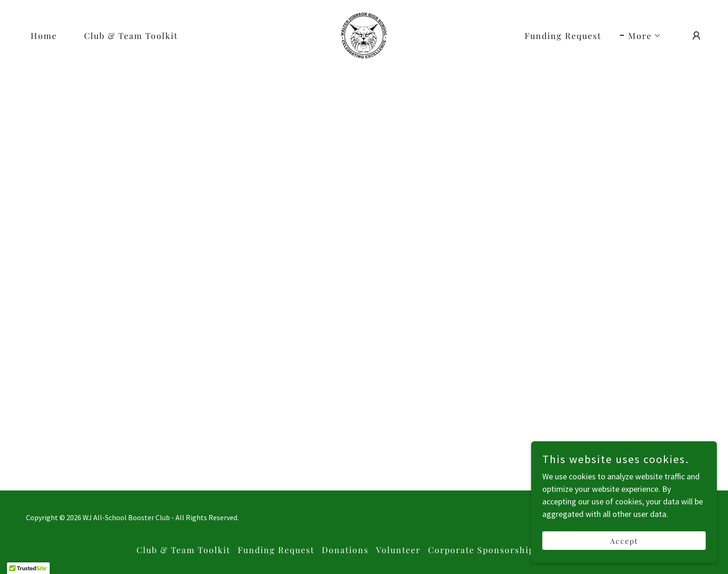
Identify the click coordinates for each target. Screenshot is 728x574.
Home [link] (44, 36)
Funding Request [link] (563, 36)
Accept (624, 541)
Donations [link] (345, 550)
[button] (640, 36)
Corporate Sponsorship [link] (481, 550)
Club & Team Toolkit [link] (131, 36)
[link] (364, 35)
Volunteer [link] (398, 550)
